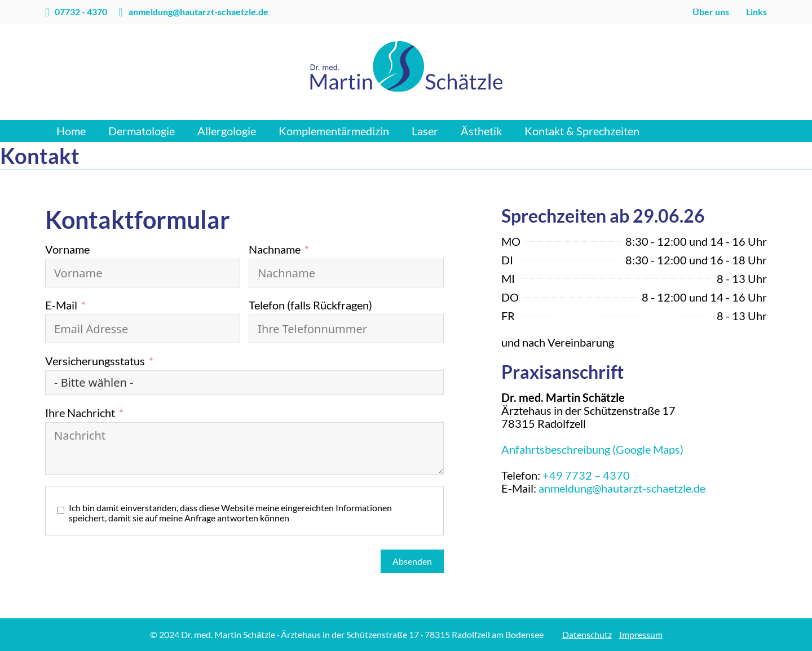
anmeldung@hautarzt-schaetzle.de (198, 12)
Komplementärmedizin (334, 131)
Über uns (711, 12)
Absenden (412, 561)
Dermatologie (142, 131)
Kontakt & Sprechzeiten (582, 131)
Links (756, 12)
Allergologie (227, 131)
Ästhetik (481, 131)
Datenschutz (587, 635)
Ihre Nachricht (80, 413)
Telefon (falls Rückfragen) (310, 305)
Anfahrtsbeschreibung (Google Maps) (592, 449)
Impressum (641, 635)
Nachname (275, 249)
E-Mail (61, 305)
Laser (425, 131)
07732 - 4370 (81, 12)
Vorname (67, 249)
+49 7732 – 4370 (586, 475)
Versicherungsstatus (95, 361)
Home (71, 131)
